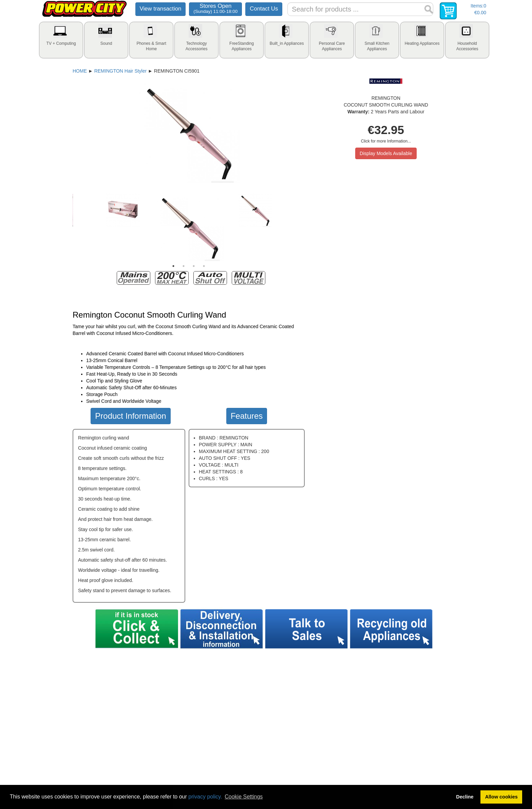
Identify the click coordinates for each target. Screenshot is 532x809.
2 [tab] (184, 266)
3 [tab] (194, 266)
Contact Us (264, 9)
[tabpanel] (189, 227)
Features (247, 416)
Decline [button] (465, 797)
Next (310, 227)
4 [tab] (204, 266)
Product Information (130, 416)
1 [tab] (173, 266)
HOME (80, 71)
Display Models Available (386, 153)
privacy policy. (205, 797)
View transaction (161, 9)
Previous (68, 227)
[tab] (61, 40)
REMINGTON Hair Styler (121, 71)
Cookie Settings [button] (244, 797)
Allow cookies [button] (501, 797)
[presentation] (61, 40)
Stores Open (215, 8)
